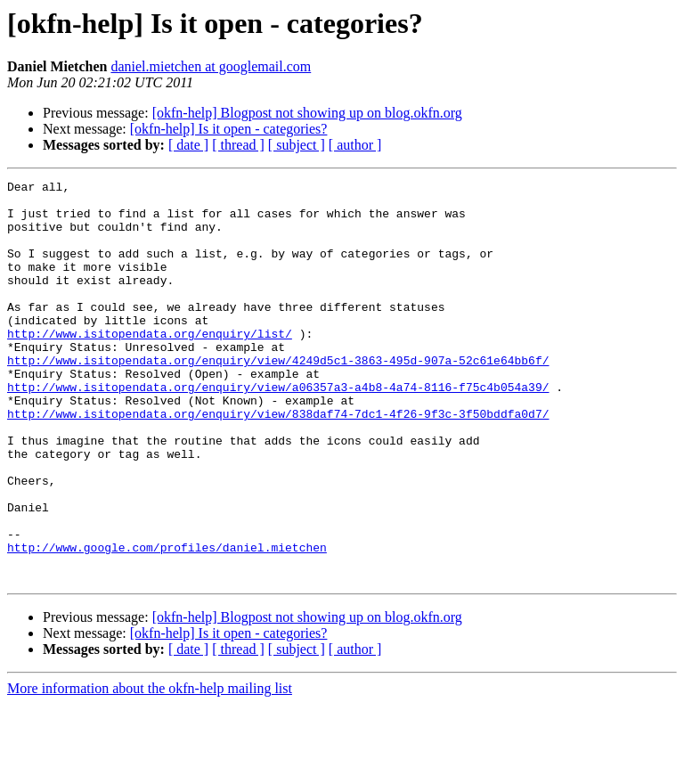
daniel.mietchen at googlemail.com (211, 66)
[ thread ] (238, 145)
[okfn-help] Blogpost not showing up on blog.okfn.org (307, 113)
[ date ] (188, 145)
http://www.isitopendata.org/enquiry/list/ (150, 365)
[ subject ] (297, 145)
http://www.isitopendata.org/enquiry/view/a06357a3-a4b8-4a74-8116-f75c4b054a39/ (278, 429)
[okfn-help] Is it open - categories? (229, 129)
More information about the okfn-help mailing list (150, 768)
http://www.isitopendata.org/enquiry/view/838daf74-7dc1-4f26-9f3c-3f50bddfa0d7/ (278, 461)
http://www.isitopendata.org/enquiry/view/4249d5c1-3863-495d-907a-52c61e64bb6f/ (278, 397)
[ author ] (355, 145)
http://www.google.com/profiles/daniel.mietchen (167, 622)
